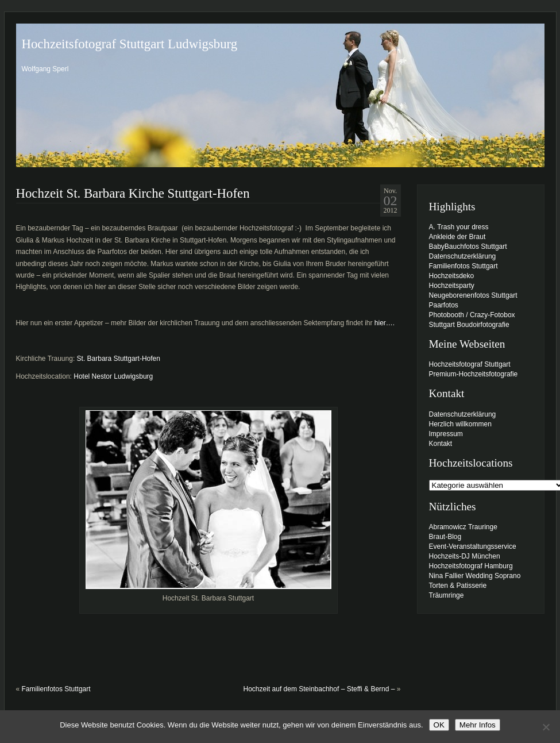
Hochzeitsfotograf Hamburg (471, 566)
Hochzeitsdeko (452, 276)
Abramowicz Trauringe (463, 527)
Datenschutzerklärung (463, 256)
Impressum (446, 434)
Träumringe (447, 595)
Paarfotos (444, 305)
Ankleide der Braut (457, 237)
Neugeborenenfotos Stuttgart (473, 295)
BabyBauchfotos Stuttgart (468, 247)
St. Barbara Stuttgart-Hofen (119, 359)
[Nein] (546, 727)
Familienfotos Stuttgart (56, 689)
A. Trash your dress (459, 227)
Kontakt (441, 444)
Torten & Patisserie (458, 586)
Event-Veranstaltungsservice (473, 546)
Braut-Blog (445, 537)
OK (439, 725)
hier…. (385, 323)
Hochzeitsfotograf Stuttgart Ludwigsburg (130, 44)
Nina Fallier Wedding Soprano (475, 576)
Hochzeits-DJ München (465, 556)
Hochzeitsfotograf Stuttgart (470, 364)
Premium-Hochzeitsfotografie (474, 374)
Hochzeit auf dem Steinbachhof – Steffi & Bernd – (319, 689)
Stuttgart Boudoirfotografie (469, 325)
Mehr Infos (478, 725)
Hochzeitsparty (452, 286)
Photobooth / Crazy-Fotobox (472, 315)
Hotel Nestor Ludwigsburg (113, 376)
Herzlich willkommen (460, 424)
